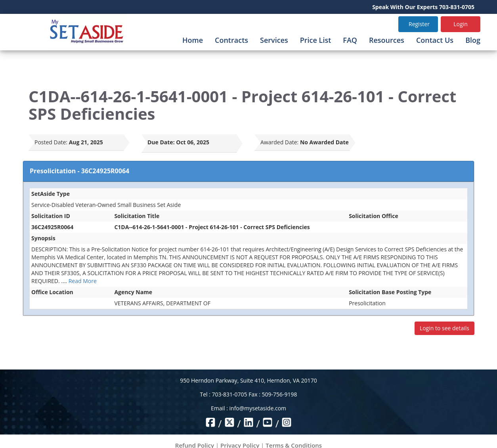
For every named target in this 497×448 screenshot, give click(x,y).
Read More (83, 281)
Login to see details (444, 328)
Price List (316, 40)
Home (193, 40)
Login (460, 24)
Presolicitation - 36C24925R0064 (79, 171)
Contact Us (435, 40)
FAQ (350, 40)
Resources (387, 40)
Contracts (231, 40)
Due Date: (161, 142)
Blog (473, 40)
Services (274, 40)
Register (419, 24)
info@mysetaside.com (258, 408)
